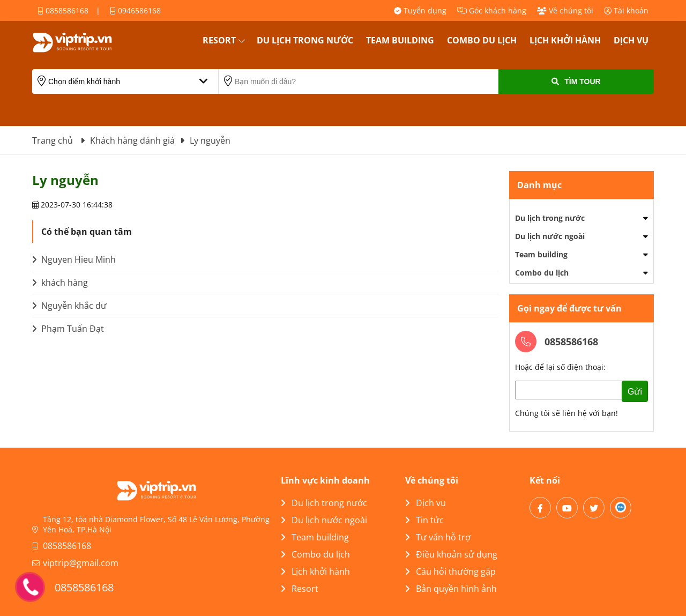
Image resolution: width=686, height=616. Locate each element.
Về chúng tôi (565, 10)
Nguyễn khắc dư (69, 306)
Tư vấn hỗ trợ (438, 537)
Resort (219, 40)
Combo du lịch (482, 40)
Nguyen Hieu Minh (74, 259)
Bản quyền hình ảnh (451, 589)
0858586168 (63, 10)
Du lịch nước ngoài (550, 236)
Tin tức (424, 520)
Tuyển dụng (420, 10)
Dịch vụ (631, 40)
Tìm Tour (576, 81)
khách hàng (60, 283)
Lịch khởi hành (565, 40)
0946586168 (135, 10)
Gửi (635, 392)
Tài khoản (626, 10)
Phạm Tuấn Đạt (68, 329)
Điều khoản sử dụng (451, 554)
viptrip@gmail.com (81, 563)
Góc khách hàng (492, 10)
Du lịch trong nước (305, 40)
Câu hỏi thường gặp (450, 572)
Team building (400, 40)
